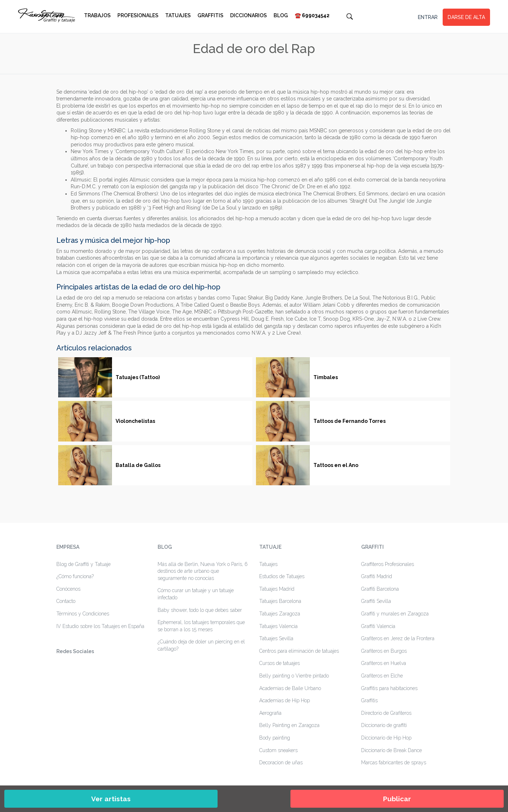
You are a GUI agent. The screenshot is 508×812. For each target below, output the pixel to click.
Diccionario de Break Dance (392, 750)
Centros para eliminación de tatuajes (299, 651)
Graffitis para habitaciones (389, 688)
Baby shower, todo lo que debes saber (200, 610)
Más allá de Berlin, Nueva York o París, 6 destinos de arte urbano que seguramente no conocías (203, 571)
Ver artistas (111, 799)
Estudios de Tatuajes (282, 576)
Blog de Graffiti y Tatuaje (83, 564)
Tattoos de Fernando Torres (349, 421)
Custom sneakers (278, 750)
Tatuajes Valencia (278, 626)
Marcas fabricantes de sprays (394, 763)
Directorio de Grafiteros (386, 713)
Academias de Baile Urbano (290, 688)
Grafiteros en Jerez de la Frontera (398, 638)
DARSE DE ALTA (466, 17)
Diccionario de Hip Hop (386, 738)
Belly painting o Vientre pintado (294, 676)
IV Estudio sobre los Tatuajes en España (100, 626)
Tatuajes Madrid (277, 589)
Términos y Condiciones (83, 614)
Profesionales (138, 15)
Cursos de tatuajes (279, 663)
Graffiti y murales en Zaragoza (395, 614)
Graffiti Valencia (378, 626)
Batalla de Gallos (138, 465)
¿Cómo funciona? (75, 576)
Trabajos (97, 15)
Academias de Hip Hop (285, 700)
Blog (281, 15)
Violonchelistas (135, 421)
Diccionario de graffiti (384, 725)
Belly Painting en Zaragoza (289, 725)
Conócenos (68, 589)
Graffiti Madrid (377, 576)
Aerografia (270, 713)
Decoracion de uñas (281, 763)
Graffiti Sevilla (376, 601)
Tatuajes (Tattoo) (138, 377)
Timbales (326, 377)
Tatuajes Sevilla (276, 638)
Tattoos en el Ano (336, 465)
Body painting (275, 738)
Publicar (397, 799)
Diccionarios (248, 15)
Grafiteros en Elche (382, 676)
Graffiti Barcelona (380, 589)
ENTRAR (428, 17)
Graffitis (210, 15)
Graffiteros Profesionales (388, 564)
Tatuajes (178, 15)
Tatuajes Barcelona (280, 601)
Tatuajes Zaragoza (280, 614)
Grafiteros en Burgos (384, 651)
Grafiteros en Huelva (384, 663)
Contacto (66, 601)
